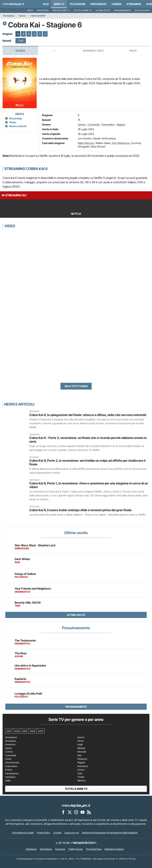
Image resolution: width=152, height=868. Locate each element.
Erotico (9, 770)
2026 (17, 731)
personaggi (98, 4)
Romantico (83, 766)
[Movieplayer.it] (13, 4)
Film (46, 4)
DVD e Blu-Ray (142, 10)
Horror (81, 741)
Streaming (134, 4)
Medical (81, 748)
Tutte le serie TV (83, 10)
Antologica (10, 741)
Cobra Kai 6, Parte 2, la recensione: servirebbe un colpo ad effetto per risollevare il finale (87, 462)
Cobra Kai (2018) (38, 16)
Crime (8, 759)
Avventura (10, 744)
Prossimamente (122, 10)
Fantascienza (12, 773)
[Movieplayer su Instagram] (76, 812)
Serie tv (23, 16)
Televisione (77, 4)
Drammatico (108, 125)
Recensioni (43, 10)
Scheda (20, 51)
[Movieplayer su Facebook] (63, 812)
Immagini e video (93, 51)
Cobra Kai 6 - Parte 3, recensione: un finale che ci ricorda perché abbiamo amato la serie (88, 440)
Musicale (82, 752)
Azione (82, 125)
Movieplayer (9, 16)
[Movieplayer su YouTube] (83, 812)
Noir (79, 755)
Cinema (117, 4)
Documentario (12, 763)
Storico (81, 770)
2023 (41, 731)
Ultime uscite (103, 10)
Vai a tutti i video (76, 386)
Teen (80, 773)
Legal (80, 744)
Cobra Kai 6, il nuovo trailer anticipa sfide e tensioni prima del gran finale (80, 510)
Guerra (81, 737)
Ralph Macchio (86, 143)
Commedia (94, 125)
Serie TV (59, 4)
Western (82, 781)
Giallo (8, 781)
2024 (33, 731)
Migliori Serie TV (61, 10)
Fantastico (10, 777)
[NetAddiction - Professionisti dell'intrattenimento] (84, 843)
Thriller (81, 777)
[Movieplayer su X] (70, 812)
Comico (9, 752)
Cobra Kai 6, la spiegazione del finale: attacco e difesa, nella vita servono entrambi (88, 415)
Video (13, 122)
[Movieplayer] (76, 805)
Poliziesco (82, 759)
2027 (9, 731)
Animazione (11, 737)
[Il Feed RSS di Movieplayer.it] (89, 812)
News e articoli (18, 126)
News (30, 10)
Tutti (21, 41)
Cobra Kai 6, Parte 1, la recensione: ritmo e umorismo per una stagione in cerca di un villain (89, 485)
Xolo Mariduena (121, 143)
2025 (25, 731)
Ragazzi (121, 125)
